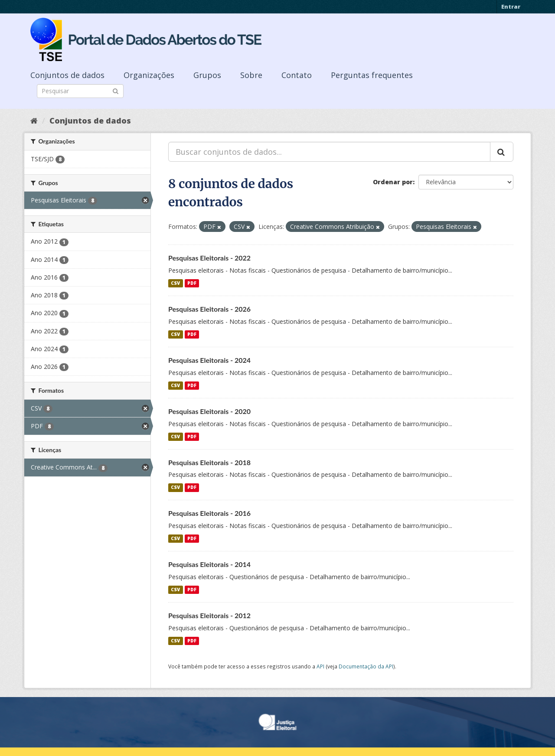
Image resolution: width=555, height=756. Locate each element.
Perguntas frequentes (372, 75)
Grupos (207, 75)
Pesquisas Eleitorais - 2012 (209, 615)
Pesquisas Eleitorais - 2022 (209, 258)
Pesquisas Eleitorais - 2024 (209, 360)
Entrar (511, 7)
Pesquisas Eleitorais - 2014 (209, 564)
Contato (297, 75)
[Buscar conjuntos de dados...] (329, 152)
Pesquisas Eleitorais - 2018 (209, 462)
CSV (175, 283)
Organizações (149, 75)
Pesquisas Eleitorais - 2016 (209, 513)
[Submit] (116, 90)
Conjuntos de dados (67, 75)
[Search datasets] (80, 91)
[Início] (34, 121)
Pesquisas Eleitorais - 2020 (209, 411)
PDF (192, 283)
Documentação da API (366, 666)
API (320, 666)
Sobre (251, 75)
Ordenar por (393, 182)
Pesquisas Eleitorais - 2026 (209, 309)
